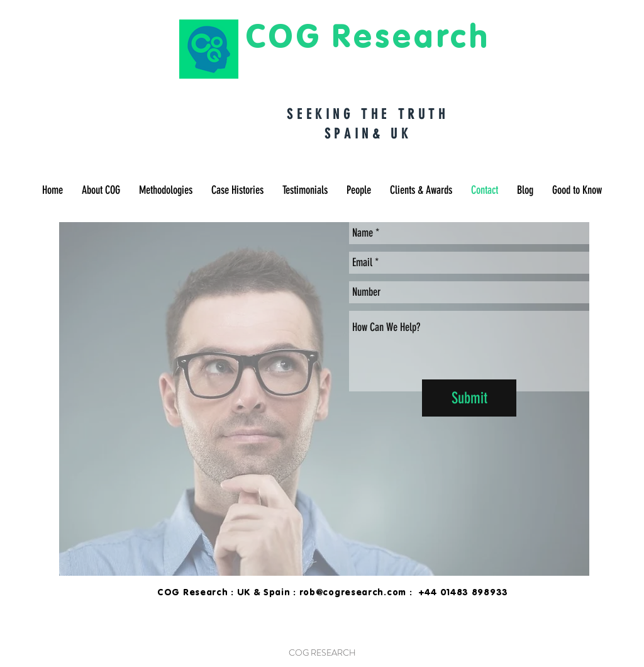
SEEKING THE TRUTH (368, 114)
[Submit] (469, 398)
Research (411, 35)
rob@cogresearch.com (353, 592)
